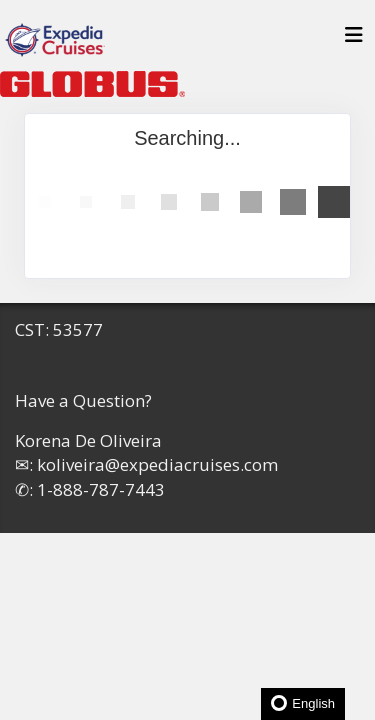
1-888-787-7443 (101, 489)
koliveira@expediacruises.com (157, 464)
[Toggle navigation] (354, 40)
